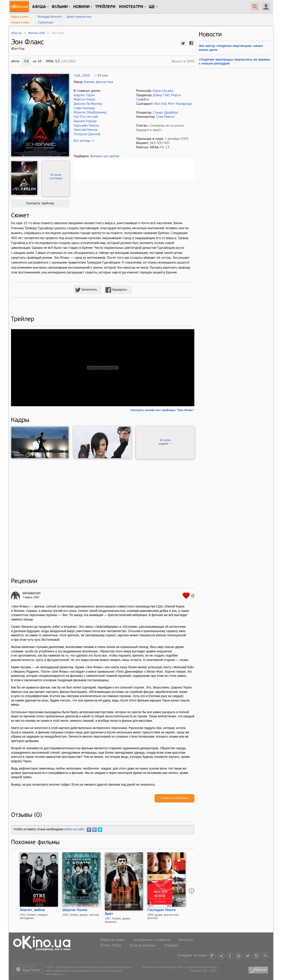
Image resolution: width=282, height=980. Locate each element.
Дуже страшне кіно (79, 17)
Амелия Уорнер (85, 121)
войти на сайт (74, 829)
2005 (86, 76)
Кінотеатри (131, 7)
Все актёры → (84, 141)
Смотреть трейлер (40, 203)
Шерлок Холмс (75, 910)
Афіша (39, 7)
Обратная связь (112, 940)
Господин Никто (161, 910)
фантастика (104, 82)
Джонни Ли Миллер (88, 104)
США (77, 76)
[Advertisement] (103, 518)
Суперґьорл (45, 22)
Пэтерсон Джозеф (87, 134)
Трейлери (105, 7)
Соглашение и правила (151, 940)
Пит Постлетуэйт (86, 117)
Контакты (186, 940)
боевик (89, 82)
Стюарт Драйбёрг (166, 113)
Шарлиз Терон (84, 95)
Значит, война (32, 910)
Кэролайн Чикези (86, 126)
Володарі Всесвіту (50, 17)
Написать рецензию (174, 798)
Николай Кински (85, 130)
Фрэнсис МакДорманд (90, 113)
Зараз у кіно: (20, 17)
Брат (109, 914)
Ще (152, 7)
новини (81, 7)
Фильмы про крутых (105, 156)
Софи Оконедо (84, 108)
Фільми (60, 7)
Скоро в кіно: (20, 22)
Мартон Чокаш (84, 100)
